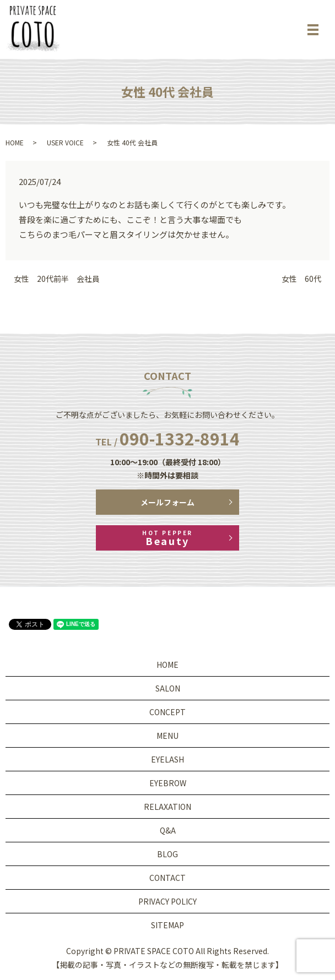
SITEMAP (167, 925)
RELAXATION (167, 807)
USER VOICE (65, 142)
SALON (168, 688)
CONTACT (167, 878)
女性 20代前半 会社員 (57, 279)
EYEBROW (168, 783)
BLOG (167, 854)
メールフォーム (167, 502)
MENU (167, 736)
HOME (15, 142)
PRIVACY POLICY (167, 901)
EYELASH (167, 759)
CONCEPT (167, 712)
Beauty (167, 538)
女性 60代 (301, 279)
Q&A (168, 830)
